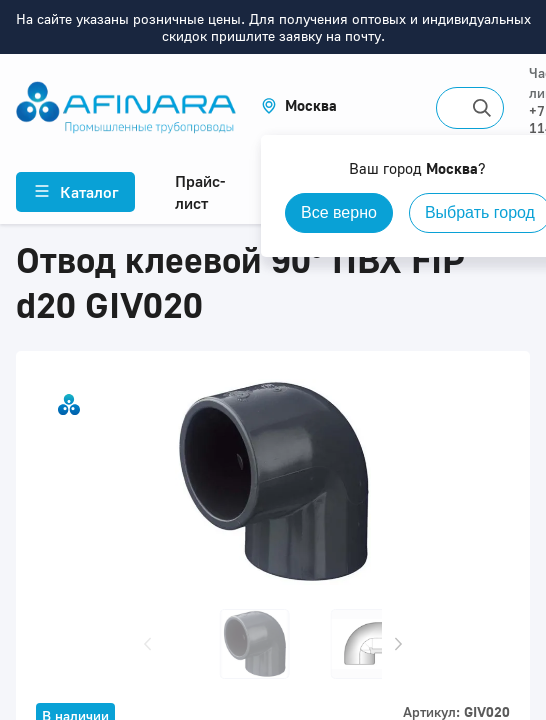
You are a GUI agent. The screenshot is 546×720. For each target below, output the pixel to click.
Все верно (339, 212)
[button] (299, 105)
